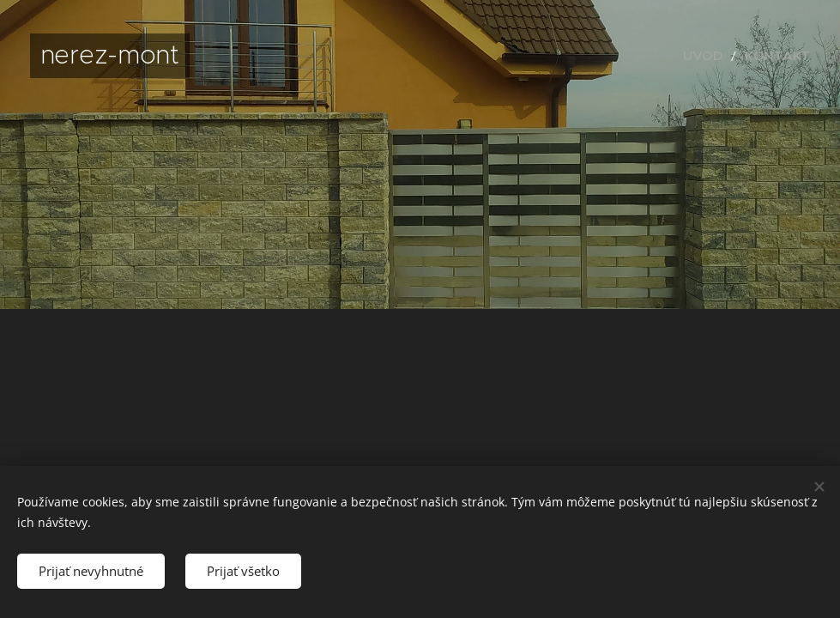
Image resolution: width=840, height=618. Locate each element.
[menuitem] (720, 56)
